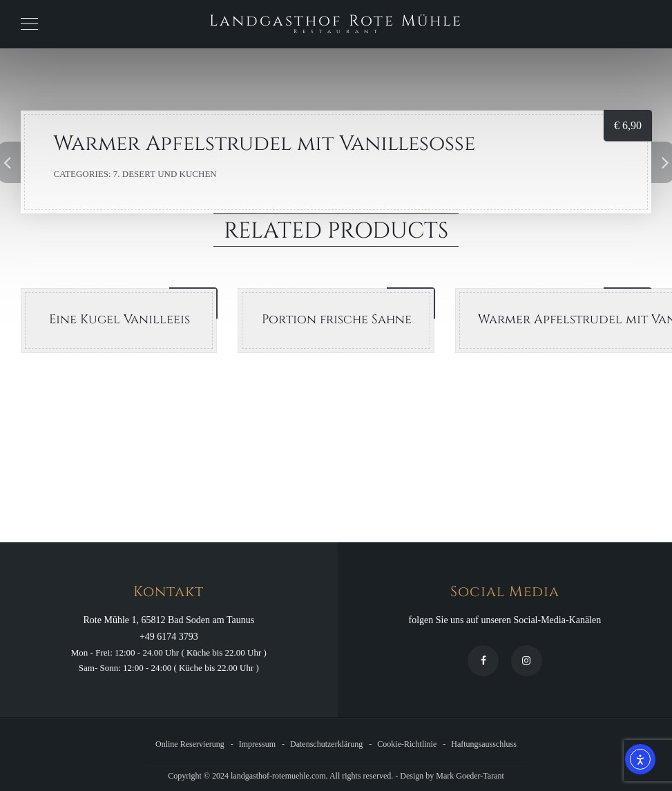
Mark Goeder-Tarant (470, 776)
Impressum (257, 744)
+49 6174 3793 (169, 637)
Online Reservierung (190, 744)
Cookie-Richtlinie (407, 744)
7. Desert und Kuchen (165, 174)
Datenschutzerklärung (326, 744)
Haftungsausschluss (484, 744)
